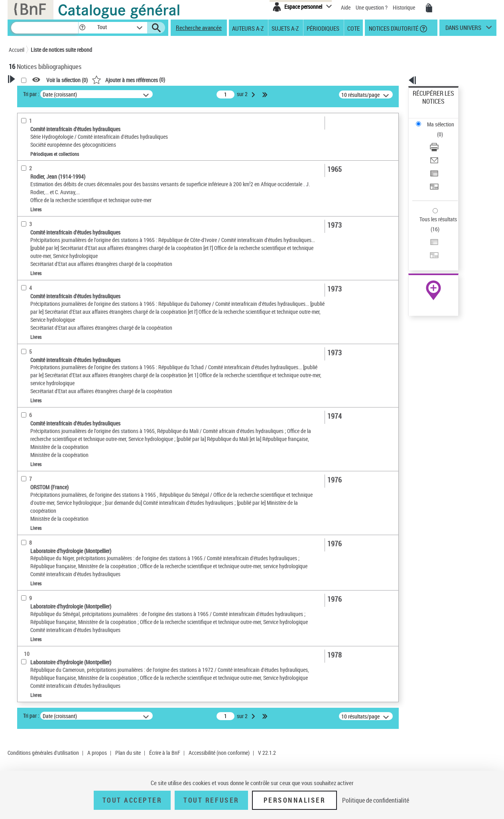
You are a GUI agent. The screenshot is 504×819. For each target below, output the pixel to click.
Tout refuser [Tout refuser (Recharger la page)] (211, 800)
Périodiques (323, 28)
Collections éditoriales (44, 185)
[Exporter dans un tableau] (444, 139)
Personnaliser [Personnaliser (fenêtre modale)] (295, 800)
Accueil (17, 50)
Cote (353, 28)
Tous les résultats (433, 170)
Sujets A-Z (285, 28)
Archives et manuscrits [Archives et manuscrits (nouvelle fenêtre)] (426, 244)
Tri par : (134, 94)
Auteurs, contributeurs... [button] (47, 255)
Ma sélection (428, 106)
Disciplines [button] (31, 321)
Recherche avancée (199, 28)
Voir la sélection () (169, 80)
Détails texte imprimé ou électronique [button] (47, 201)
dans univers (463, 30)
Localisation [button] (32, 242)
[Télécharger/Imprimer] (444, 120)
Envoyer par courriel (436, 129)
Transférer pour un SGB (440, 149)
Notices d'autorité (393, 28)
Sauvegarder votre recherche (59, 131)
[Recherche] (45, 28)
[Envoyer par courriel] (444, 130)
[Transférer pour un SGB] (444, 149)
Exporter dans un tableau (442, 139)
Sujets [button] (25, 295)
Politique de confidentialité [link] (376, 800)
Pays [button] (23, 335)
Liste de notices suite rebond (61, 50)
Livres (28, 218)
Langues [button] (27, 268)
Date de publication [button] (41, 282)
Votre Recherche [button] (41, 93)
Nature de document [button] (42, 161)
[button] (82, 28)
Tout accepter (132, 800)
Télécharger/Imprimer (438, 120)
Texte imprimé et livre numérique (56, 173)
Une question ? (372, 7)
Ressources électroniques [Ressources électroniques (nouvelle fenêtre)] (429, 253)
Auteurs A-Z (248, 28)
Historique (405, 7)
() (231, 80)
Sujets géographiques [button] (44, 308)
